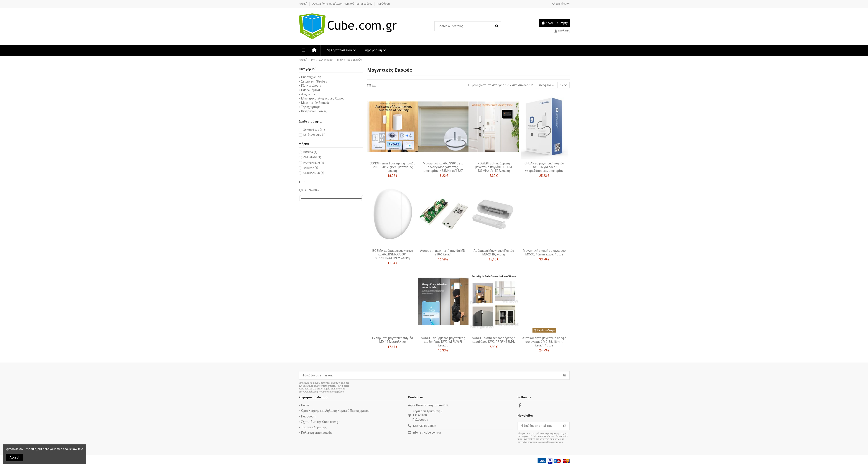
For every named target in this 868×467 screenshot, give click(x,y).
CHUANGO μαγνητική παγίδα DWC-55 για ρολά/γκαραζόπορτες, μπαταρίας (544, 167)
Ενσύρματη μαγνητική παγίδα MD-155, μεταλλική (393, 340)
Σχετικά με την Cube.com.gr (320, 422)
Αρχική (303, 4)
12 (563, 85)
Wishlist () (561, 4)
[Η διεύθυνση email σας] (430, 376)
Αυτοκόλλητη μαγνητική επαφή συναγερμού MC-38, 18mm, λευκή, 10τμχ (544, 342)
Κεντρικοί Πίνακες (314, 111)
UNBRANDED (314, 173)
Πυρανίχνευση (311, 77)
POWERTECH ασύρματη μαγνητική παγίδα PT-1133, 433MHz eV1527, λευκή (494, 167)
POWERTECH (314, 163)
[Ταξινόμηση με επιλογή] (546, 85)
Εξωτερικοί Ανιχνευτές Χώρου (323, 98)
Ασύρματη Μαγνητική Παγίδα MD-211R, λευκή (494, 253)
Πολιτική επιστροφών (317, 433)
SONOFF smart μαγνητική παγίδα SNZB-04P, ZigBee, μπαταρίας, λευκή (393, 167)
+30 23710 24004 (424, 426)
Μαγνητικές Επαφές (315, 103)
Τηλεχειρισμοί (311, 107)
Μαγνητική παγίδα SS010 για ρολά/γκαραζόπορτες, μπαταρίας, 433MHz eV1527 (443, 167)
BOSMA (310, 152)
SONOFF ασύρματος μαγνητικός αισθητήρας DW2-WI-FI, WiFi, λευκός (443, 342)
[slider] (300, 198)
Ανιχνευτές (309, 94)
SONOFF (311, 168)
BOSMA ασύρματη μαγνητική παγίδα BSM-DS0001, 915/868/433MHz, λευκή (393, 254)
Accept (14, 457)
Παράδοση (383, 4)
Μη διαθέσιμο (314, 135)
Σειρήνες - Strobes (314, 81)
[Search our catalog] (497, 26)
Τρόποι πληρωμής (314, 427)
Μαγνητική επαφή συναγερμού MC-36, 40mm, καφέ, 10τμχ (544, 253)
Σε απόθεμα (314, 130)
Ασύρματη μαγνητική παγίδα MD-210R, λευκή (443, 253)
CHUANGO (312, 157)
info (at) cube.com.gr (427, 432)
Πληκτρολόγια (311, 86)
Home (305, 405)
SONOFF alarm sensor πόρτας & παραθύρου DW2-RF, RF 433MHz (494, 340)
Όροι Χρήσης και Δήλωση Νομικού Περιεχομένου (342, 4)
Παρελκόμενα (311, 90)
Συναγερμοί (307, 69)
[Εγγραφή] (565, 376)
